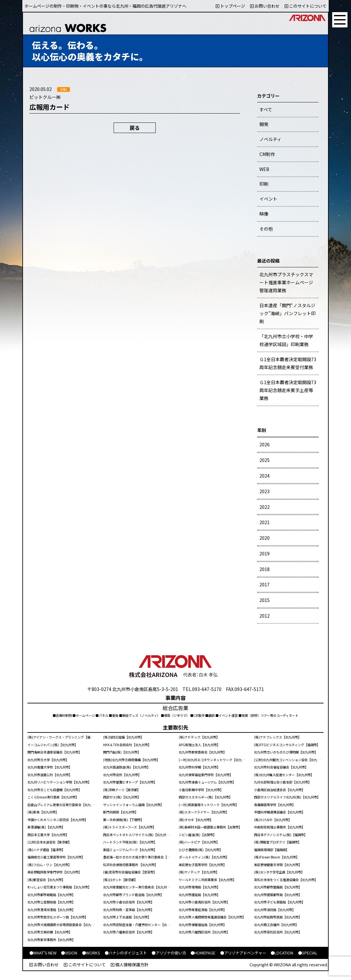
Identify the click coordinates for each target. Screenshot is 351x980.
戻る (135, 128)
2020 (265, 538)
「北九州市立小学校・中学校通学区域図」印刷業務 (286, 340)
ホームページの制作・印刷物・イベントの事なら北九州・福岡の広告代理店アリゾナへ (105, 6)
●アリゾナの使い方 (169, 953)
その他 (266, 229)
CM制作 (267, 154)
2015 (265, 600)
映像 (264, 214)
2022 (265, 507)
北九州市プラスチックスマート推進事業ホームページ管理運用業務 (286, 282)
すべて (266, 109)
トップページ (230, 6)
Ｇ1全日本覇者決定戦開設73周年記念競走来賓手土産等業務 (288, 390)
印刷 (264, 184)
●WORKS (91, 953)
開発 (264, 124)
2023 (265, 491)
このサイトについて (306, 6)
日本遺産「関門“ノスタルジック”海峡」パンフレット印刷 (288, 313)
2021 (265, 522)
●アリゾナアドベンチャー (243, 953)
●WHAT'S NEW (43, 953)
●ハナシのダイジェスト (126, 953)
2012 (265, 616)
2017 (265, 584)
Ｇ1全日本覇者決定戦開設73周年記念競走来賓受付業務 (288, 363)
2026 (265, 444)
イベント (268, 199)
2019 (265, 553)
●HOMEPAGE (203, 953)
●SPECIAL (308, 953)
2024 (265, 476)
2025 (265, 460)
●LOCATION (282, 953)
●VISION (69, 953)
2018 (265, 569)
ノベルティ (270, 139)
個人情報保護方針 (130, 965)
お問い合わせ (265, 6)
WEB (264, 169)
